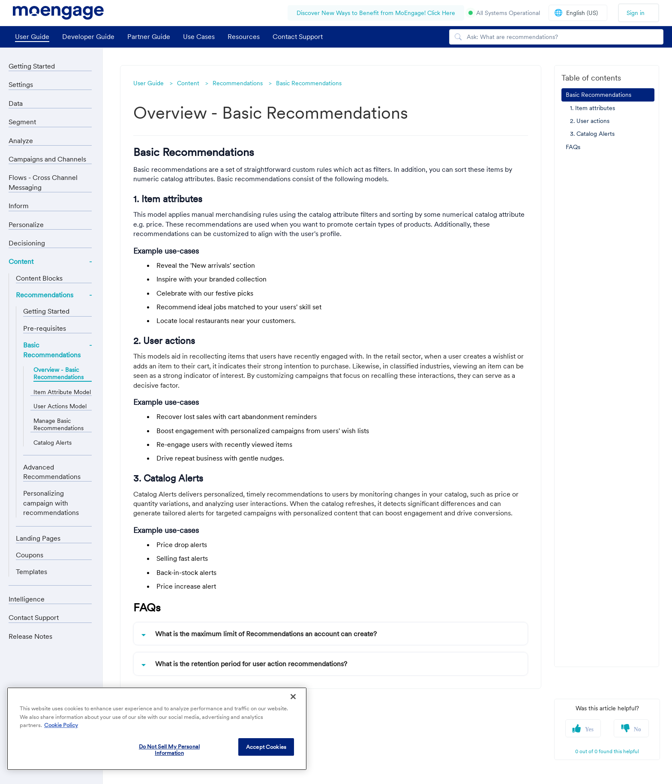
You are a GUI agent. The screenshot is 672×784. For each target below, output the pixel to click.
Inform (19, 206)
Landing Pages (38, 538)
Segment (22, 122)
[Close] (293, 697)
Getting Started (32, 66)
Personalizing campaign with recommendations (51, 503)
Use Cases (199, 36)
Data (16, 103)
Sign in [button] (636, 13)
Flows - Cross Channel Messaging (43, 182)
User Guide (32, 36)
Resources (244, 36)
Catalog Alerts (52, 443)
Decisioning (27, 243)
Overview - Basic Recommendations (58, 374)
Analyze (21, 141)
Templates (31, 572)
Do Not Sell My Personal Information (169, 750)
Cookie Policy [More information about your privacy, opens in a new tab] (61, 725)
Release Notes (30, 636)
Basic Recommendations (52, 350)
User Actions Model (60, 406)
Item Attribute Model (62, 392)
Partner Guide (149, 36)
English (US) (576, 12)
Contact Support (298, 36)
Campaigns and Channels (47, 159)
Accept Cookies (266, 747)
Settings (21, 84)
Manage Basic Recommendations (58, 425)
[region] (157, 729)
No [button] (637, 729)
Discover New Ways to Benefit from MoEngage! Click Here (376, 13)
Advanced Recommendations (52, 472)
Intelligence (27, 599)
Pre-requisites (45, 328)
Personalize (26, 224)
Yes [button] (589, 729)
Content (21, 261)
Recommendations (45, 295)
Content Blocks (39, 278)
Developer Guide (88, 36)
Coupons (30, 555)
